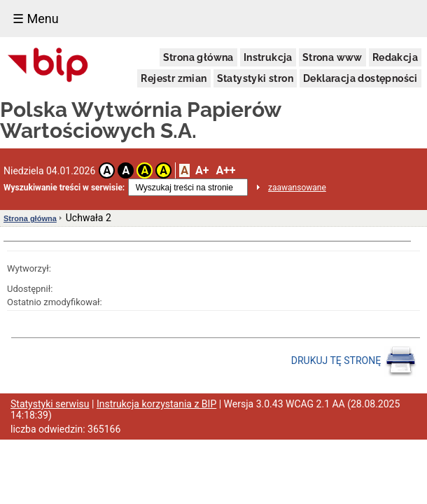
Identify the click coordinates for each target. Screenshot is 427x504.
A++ (225, 170)
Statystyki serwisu (50, 404)
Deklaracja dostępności (360, 78)
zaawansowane (297, 188)
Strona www (332, 57)
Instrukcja (268, 57)
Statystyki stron (255, 78)
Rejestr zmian (174, 78)
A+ (202, 170)
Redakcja (395, 57)
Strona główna (198, 57)
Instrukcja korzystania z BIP (156, 404)
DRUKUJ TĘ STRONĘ (354, 361)
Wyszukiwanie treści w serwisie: (64, 188)
